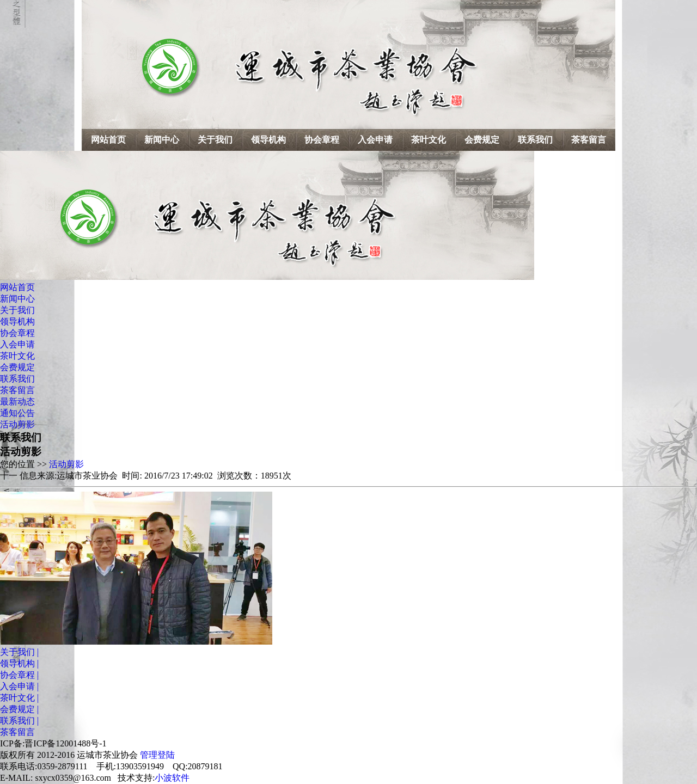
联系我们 (535, 140)
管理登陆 (157, 755)
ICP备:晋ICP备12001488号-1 (53, 743)
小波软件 (172, 778)
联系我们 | (19, 721)
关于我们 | (19, 652)
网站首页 (108, 140)
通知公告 (17, 413)
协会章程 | (19, 675)
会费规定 (482, 140)
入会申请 (375, 140)
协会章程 (322, 140)
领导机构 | (19, 663)
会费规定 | (19, 709)
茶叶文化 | (19, 698)
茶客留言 (589, 140)
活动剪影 (17, 424)
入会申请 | (19, 686)
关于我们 (215, 140)
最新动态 (17, 402)
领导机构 (268, 140)
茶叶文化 (429, 140)
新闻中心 (162, 140)
